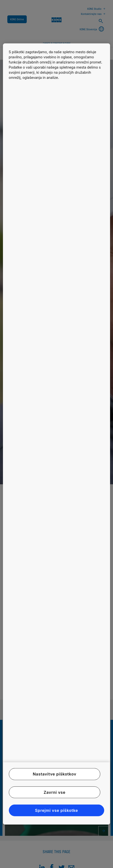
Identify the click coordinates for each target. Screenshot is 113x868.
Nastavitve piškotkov (55, 774)
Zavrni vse (55, 792)
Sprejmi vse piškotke (57, 810)
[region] (57, 434)
